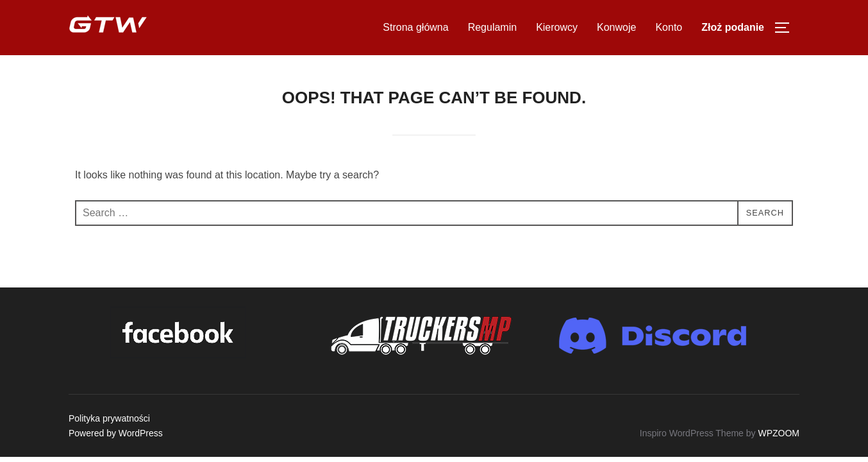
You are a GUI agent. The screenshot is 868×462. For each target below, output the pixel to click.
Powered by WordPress (116, 433)
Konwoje (616, 27)
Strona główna (415, 27)
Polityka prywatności (109, 418)
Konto (669, 27)
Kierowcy (557, 27)
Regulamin (492, 27)
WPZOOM (779, 433)
